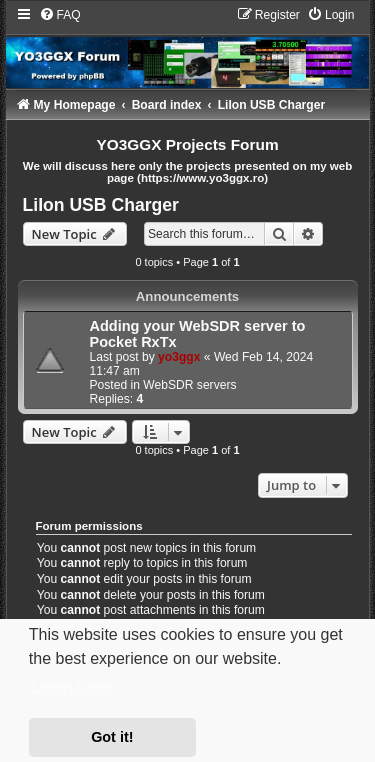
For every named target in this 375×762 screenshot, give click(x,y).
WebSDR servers (189, 385)
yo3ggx (179, 357)
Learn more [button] (73, 686)
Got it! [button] (112, 737)
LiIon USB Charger (101, 205)
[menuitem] (60, 15)
